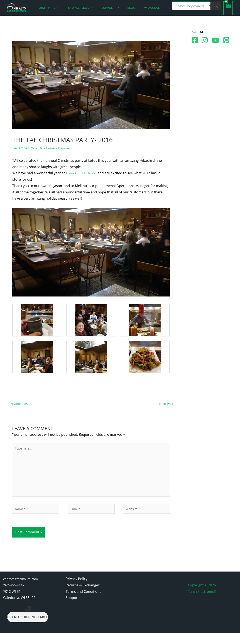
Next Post (168, 412)
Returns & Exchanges (83, 596)
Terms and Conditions (83, 603)
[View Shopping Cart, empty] (228, 12)
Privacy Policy (77, 590)
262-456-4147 (14, 596)
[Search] (216, 10)
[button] (73, 12)
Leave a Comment (60, 156)
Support (72, 609)
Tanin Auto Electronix (83, 182)
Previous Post (18, 412)
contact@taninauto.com (23, 590)
